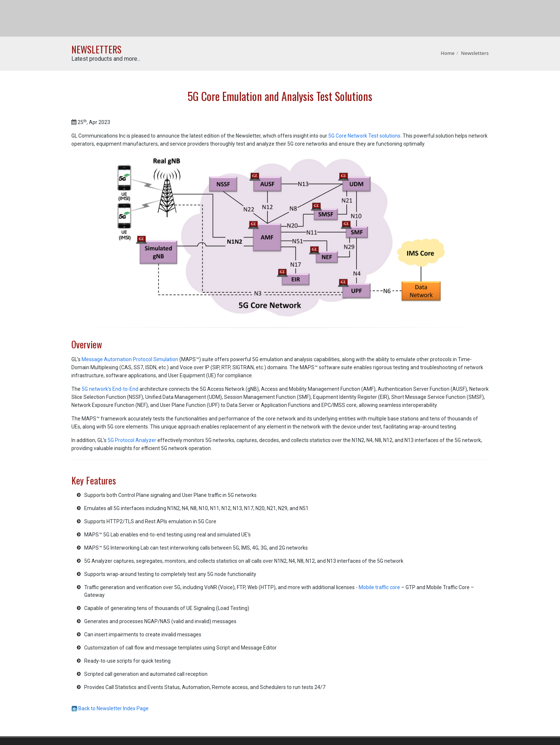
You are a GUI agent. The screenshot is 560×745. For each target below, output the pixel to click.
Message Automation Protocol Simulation (130, 359)
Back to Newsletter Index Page (110, 708)
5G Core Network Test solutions (364, 136)
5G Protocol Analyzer (132, 440)
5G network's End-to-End (110, 389)
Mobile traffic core (379, 587)
